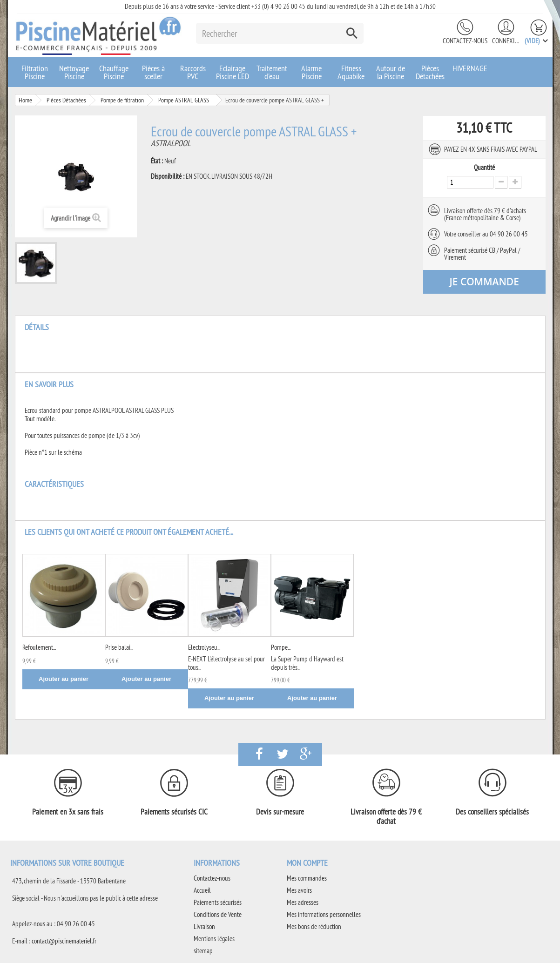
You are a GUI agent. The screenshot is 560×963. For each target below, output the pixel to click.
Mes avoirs (299, 890)
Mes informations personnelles (324, 914)
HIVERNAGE (470, 68)
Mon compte (307, 863)
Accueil (202, 890)
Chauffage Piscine (114, 72)
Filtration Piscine (35, 72)
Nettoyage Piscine (74, 72)
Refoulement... (39, 647)
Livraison (204, 926)
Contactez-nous (465, 41)
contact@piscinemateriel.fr (64, 941)
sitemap (203, 951)
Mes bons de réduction (314, 926)
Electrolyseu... (204, 647)
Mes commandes (307, 878)
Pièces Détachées (430, 72)
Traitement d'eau (272, 72)
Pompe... (281, 647)
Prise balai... (119, 647)
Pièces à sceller (153, 72)
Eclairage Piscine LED (233, 72)
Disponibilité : (168, 176)
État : (157, 161)
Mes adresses (303, 902)
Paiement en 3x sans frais (68, 812)
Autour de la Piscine (391, 72)
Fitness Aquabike (351, 72)
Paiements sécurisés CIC (174, 812)
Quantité (484, 168)
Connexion (506, 41)
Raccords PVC (193, 72)
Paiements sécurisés (218, 902)
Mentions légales (214, 939)
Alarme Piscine (311, 72)
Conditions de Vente (218, 914)
